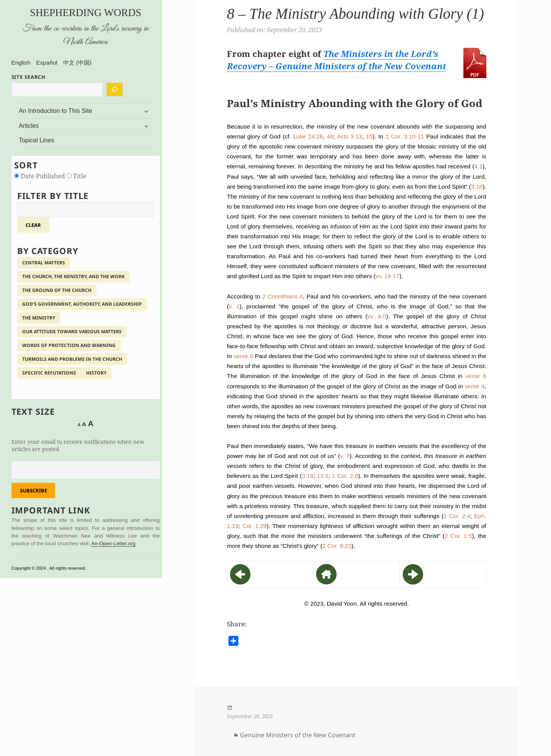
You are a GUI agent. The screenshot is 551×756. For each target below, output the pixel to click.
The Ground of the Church (57, 290)
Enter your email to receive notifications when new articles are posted (78, 445)
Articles (29, 126)
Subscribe (33, 490)
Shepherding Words (86, 13)
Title (77, 176)
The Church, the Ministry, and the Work (73, 276)
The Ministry (39, 318)
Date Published (40, 176)
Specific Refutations (49, 373)
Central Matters (44, 263)
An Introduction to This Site (55, 111)
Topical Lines (37, 140)
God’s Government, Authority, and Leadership (82, 304)
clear (33, 225)
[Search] (114, 90)
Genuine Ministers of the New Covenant (298, 735)
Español (47, 63)
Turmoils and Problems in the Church (72, 359)
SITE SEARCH (29, 77)
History (96, 373)
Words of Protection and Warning (69, 345)
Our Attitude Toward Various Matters (72, 332)
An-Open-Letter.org (113, 543)
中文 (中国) (77, 63)
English (21, 63)
